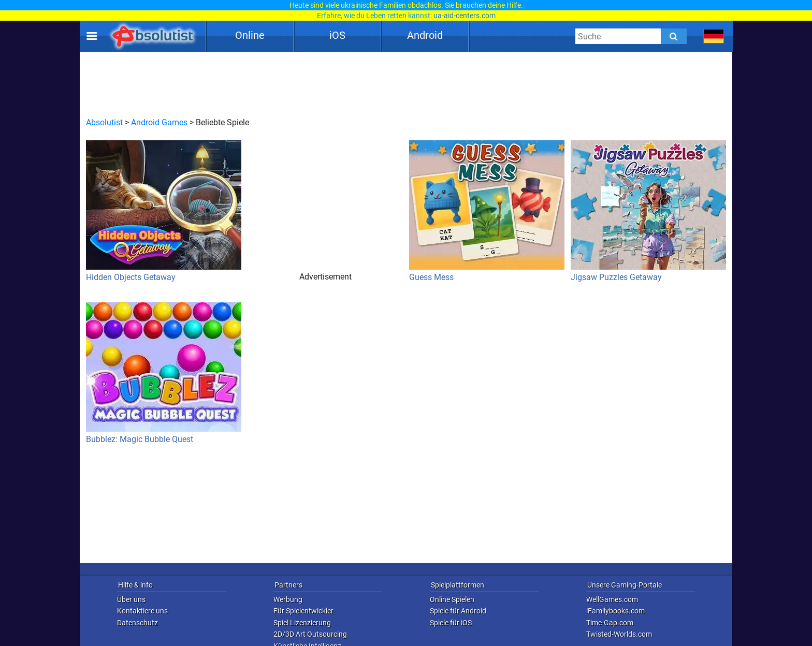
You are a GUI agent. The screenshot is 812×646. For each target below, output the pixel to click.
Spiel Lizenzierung (302, 623)
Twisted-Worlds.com (619, 634)
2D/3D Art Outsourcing (310, 634)
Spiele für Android (458, 611)
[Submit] (674, 36)
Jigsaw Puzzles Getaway (648, 211)
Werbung (288, 599)
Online (250, 35)
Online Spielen (452, 599)
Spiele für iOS (451, 623)
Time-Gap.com (610, 623)
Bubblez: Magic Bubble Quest (164, 373)
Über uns (131, 599)
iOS (337, 35)
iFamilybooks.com (615, 611)
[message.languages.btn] (714, 36)
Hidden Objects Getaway (164, 211)
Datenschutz (137, 623)
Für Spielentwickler (303, 611)
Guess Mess (487, 211)
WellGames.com (612, 599)
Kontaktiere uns (142, 611)
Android (425, 35)
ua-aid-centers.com (465, 16)
